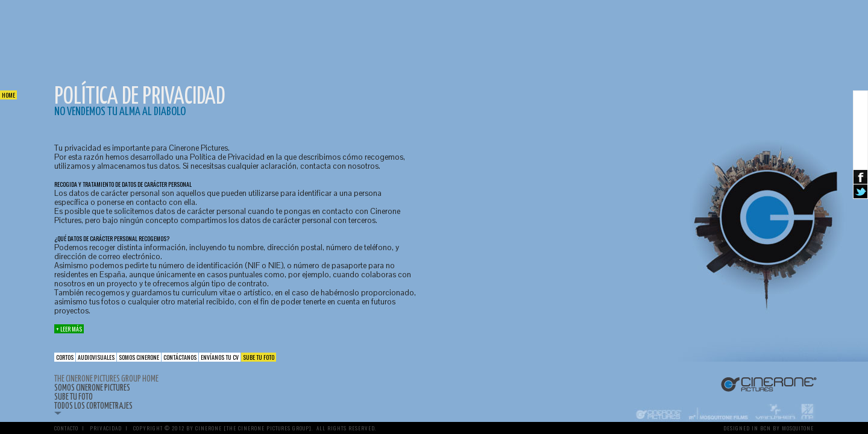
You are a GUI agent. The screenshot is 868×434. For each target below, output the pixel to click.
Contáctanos (180, 357)
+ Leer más (69, 329)
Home (8, 95)
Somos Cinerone (139, 357)
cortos (65, 357)
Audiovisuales (96, 357)
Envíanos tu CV (220, 357)
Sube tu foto (259, 357)
